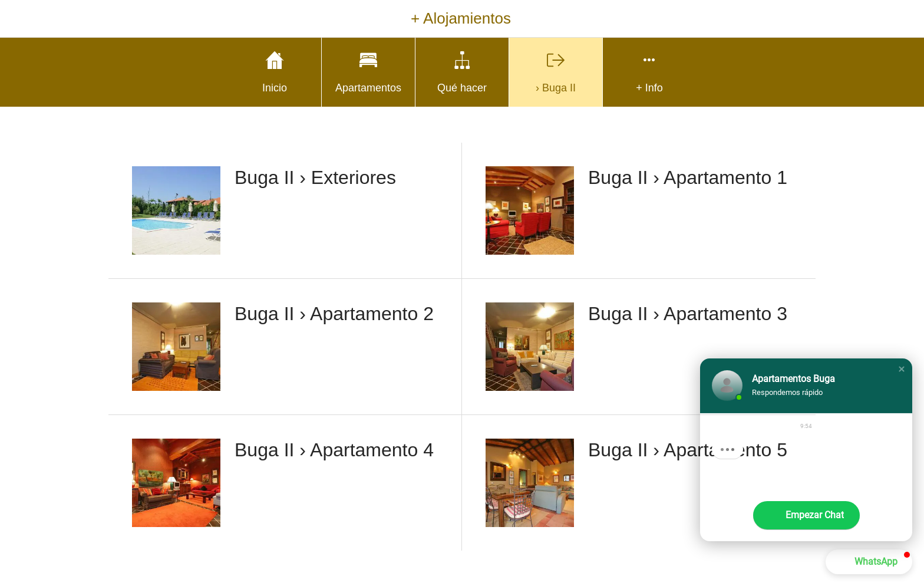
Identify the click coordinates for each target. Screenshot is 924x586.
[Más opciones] (649, 72)
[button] (902, 369)
